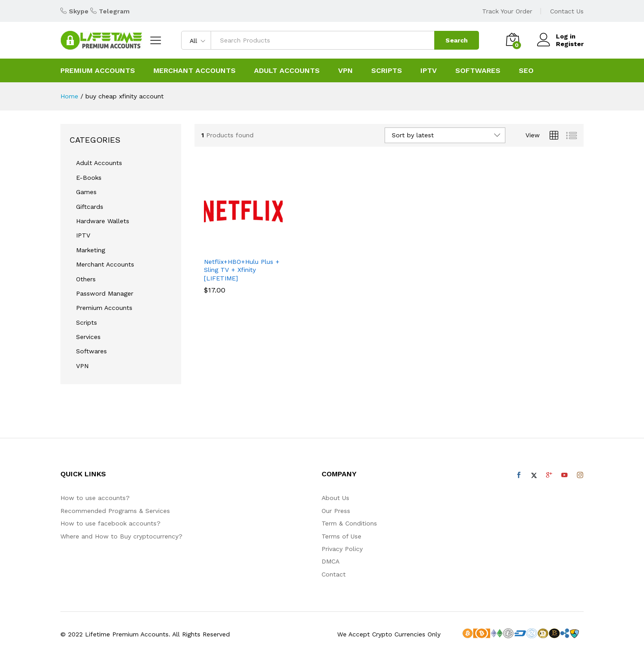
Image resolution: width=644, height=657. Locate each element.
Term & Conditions (349, 523)
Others (86, 279)
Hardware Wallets (103, 221)
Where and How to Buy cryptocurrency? (121, 536)
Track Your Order (507, 11)
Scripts (87, 322)
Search (457, 40)
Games (86, 192)
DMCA (330, 561)
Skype (79, 11)
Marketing (91, 250)
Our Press (336, 511)
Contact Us (567, 11)
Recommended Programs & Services (115, 511)
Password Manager (105, 293)
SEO (526, 71)
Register (570, 44)
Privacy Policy (342, 549)
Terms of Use (341, 536)
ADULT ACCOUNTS (287, 71)
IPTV (429, 71)
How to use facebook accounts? (110, 523)
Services (88, 337)
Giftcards (90, 207)
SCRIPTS (387, 71)
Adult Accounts (99, 163)
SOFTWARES (478, 71)
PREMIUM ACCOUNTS (98, 71)
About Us (335, 498)
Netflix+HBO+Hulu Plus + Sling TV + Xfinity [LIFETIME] (242, 270)
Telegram (114, 11)
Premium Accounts (104, 308)
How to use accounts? (95, 498)
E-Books (89, 178)
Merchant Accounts (195, 71)
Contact (334, 574)
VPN (345, 71)
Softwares (91, 351)
